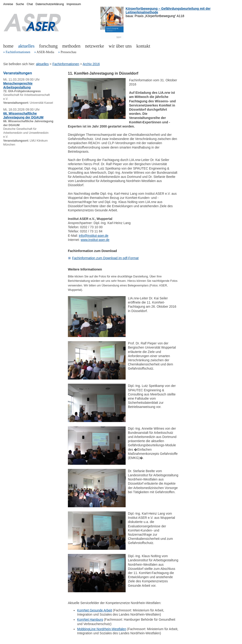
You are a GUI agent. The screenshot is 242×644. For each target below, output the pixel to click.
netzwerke (94, 46)
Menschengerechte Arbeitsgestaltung (18, 85)
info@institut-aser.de (94, 236)
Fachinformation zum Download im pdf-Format (105, 258)
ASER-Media (45, 52)
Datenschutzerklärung (50, 4)
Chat (30, 4)
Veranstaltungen (18, 73)
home (8, 46)
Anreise (8, 4)
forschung (48, 46)
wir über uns (120, 46)
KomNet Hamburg (90, 620)
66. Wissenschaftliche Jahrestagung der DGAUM (23, 115)
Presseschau (68, 52)
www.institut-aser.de (95, 240)
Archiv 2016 (91, 64)
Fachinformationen (18, 52)
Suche (20, 4)
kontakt (143, 46)
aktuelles (26, 46)
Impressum (74, 4)
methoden (71, 46)
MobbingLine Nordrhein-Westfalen (102, 629)
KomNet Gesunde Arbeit (95, 610)
